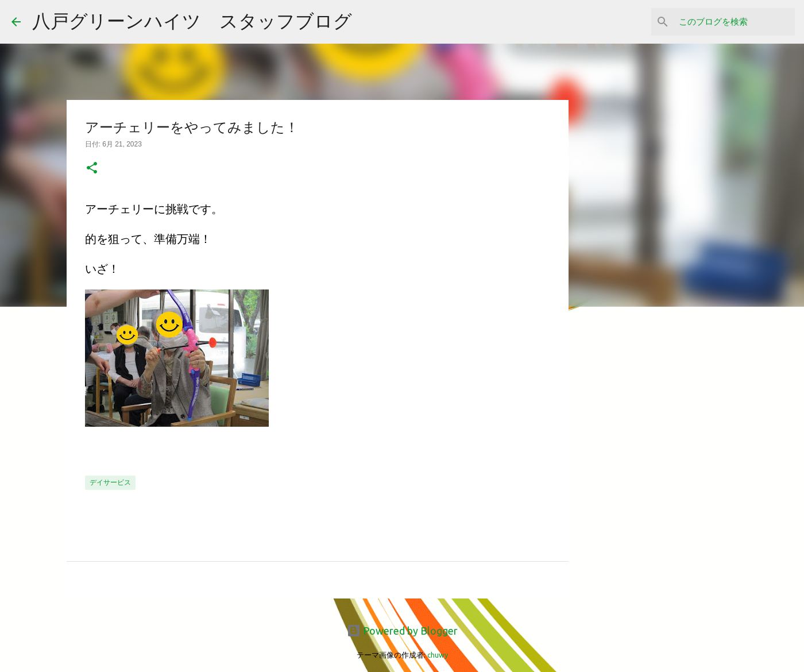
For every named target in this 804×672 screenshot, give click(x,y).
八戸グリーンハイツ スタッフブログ (192, 21)
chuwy (438, 655)
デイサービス (110, 482)
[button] (92, 169)
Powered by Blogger (402, 631)
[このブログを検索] (735, 22)
